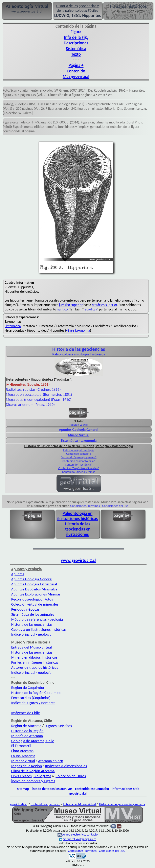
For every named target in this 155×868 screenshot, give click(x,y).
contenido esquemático (92, 789)
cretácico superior (104, 305)
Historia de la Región (27, 731)
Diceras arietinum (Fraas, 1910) (30, 405)
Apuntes (18, 574)
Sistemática (76, 49)
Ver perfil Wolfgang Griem (78, 839)
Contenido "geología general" (79, 457)
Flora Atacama (23, 751)
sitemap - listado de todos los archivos (45, 789)
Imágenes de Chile (26, 713)
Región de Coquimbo (28, 688)
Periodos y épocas (25, 609)
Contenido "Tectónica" (79, 465)
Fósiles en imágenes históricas (35, 662)
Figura (76, 32)
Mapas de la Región (27, 766)
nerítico (62, 309)
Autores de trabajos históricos (35, 667)
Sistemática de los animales (33, 614)
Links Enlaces (21, 776)
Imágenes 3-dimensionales (66, 766)
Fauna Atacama (23, 756)
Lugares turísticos (58, 726)
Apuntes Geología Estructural (34, 584)
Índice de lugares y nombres (33, 703)
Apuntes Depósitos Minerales (34, 589)
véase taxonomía (78, 330)
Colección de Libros (71, 776)
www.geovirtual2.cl (78, 560)
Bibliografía (42, 776)
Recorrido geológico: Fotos (32, 599)
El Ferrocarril (21, 746)
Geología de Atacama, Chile (33, 741)
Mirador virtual (23, 761)
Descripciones (76, 43)
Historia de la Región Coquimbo (36, 693)
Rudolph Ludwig (79, 425)
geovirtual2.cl (19, 804)
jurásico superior (71, 305)
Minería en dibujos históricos (34, 657)
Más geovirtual (76, 76)
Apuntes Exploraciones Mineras (36, 594)
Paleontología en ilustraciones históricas (78, 516)
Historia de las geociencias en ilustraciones (78, 529)
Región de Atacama (26, 726)
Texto (76, 54)
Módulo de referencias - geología (37, 619)
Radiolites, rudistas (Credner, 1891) (33, 389)
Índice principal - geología (79, 450)
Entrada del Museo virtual (32, 647)
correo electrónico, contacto (80, 834)
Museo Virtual (79, 435)
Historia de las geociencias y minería (122, 804)
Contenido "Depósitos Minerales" (79, 468)
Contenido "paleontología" (79, 461)
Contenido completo (79, 454)
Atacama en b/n (51, 761)
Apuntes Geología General (79, 430)
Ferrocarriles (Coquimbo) (31, 698)
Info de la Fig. (76, 37)
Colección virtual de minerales (35, 604)
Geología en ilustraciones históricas (39, 629)
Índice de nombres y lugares (33, 781)
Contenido (76, 71)
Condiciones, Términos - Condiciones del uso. (97, 851)
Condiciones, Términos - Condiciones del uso (99, 506)
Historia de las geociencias (32, 624)
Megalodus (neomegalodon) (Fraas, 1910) (39, 400)
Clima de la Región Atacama (33, 771)
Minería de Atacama (27, 736)
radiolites (90, 309)
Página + (76, 65)
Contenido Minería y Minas (79, 472)
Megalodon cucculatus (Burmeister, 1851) (39, 394)
